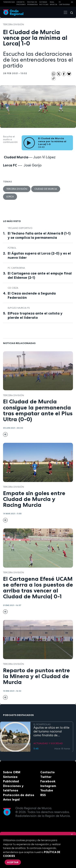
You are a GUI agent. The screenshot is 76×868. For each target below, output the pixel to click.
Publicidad (11, 781)
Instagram (48, 786)
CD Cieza (13, 288)
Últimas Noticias (44, 3)
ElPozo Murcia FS (19, 308)
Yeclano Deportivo (20, 228)
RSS (43, 795)
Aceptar (13, 862)
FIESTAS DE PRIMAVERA (32, 3)
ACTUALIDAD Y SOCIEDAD (48, 743)
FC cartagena (64, 3)
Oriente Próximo (21, 3)
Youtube (47, 790)
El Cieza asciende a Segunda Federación (32, 295)
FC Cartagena (16, 268)
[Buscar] (70, 12)
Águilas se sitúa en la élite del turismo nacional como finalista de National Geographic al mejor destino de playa (51, 731)
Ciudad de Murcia (46, 189)
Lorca (10, 197)
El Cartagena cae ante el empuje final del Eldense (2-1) (40, 275)
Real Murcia (54, 3)
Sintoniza (10, 777)
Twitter (46, 777)
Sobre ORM (12, 772)
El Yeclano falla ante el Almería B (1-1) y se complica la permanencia (39, 235)
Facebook (48, 781)
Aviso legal (11, 799)
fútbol (12, 248)
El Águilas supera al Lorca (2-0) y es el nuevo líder (39, 255)
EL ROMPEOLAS (42, 724)
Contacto (48, 772)
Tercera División (13, 24)
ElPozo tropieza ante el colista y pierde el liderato (35, 315)
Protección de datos (19, 795)
